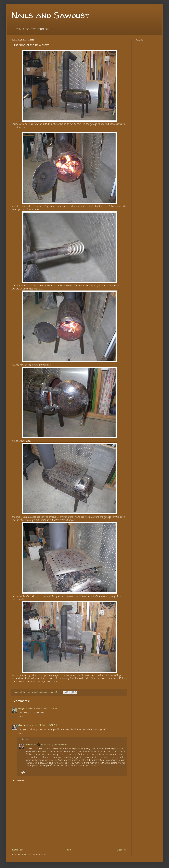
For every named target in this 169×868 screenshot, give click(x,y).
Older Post (122, 850)
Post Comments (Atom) (34, 855)
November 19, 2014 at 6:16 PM (54, 745)
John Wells (24, 726)
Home (70, 850)
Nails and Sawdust (50, 15)
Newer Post (17, 850)
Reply (21, 717)
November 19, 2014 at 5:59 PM (43, 726)
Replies (25, 740)
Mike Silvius (31, 745)
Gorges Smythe (25, 709)
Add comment (19, 781)
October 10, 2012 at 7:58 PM (45, 709)
